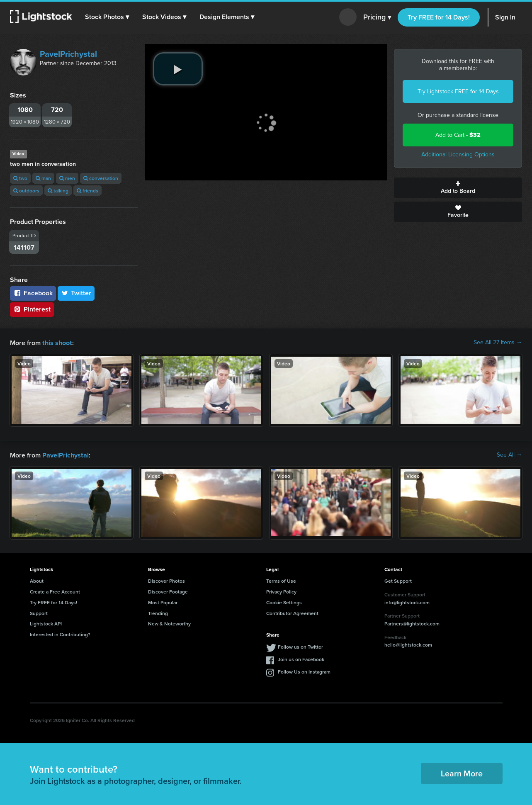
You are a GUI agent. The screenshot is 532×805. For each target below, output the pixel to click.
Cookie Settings (284, 602)
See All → (509, 455)
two (20, 178)
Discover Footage (168, 591)
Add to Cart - (458, 135)
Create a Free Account (55, 591)
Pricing (377, 17)
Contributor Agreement (292, 612)
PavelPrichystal (68, 54)
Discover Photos (166, 580)
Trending (158, 612)
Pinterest (32, 309)
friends (87, 191)
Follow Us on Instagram (304, 671)
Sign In (505, 17)
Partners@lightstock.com (412, 623)
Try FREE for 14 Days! (439, 17)
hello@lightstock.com (408, 644)
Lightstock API (46, 623)
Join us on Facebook (301, 658)
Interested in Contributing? (60, 634)
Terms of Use (281, 580)
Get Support (398, 580)
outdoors (26, 191)
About (37, 580)
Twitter (76, 293)
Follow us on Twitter (300, 646)
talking (58, 191)
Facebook (33, 293)
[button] (107, 17)
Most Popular (163, 602)
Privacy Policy (281, 591)
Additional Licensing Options (458, 154)
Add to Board (458, 188)
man (43, 178)
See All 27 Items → (498, 343)
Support (39, 612)
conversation (101, 178)
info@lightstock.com (407, 602)
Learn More (462, 772)
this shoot (57, 342)
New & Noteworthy (169, 623)
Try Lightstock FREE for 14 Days (458, 91)
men (67, 178)
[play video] (178, 69)
